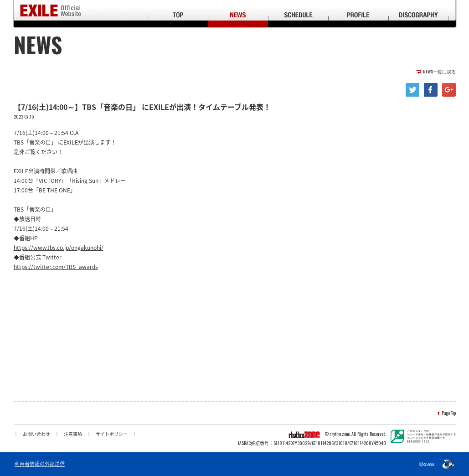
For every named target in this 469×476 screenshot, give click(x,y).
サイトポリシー (112, 434)
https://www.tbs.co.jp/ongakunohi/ (59, 248)
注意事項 (73, 434)
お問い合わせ (36, 434)
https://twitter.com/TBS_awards (56, 267)
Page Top (449, 413)
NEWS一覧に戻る (439, 72)
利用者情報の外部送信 (40, 464)
